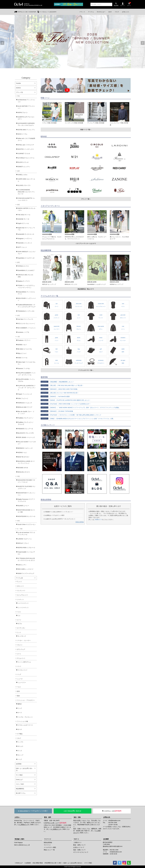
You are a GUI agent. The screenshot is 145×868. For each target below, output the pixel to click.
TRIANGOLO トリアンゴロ (26, 311)
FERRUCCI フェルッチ (25, 403)
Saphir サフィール (23, 223)
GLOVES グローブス (24, 185)
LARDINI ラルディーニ (25, 539)
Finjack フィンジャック (25, 394)
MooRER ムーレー (23, 506)
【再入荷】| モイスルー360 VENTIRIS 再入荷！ (60, 393)
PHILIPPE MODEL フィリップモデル (26, 380)
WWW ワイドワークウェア (26, 573)
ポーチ (20, 729)
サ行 (18, 205)
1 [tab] (71, 70)
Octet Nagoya (18, 843)
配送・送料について (79, 845)
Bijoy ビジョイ (22, 353)
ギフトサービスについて (81, 852)
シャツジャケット (23, 603)
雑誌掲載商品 (20, 789)
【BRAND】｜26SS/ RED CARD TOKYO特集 (59, 389)
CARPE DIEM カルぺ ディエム (26, 180)
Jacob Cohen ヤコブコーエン (27, 524)
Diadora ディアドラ (24, 281)
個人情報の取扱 (38, 863)
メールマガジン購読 (50, 847)
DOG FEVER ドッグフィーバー (27, 299)
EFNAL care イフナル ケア (26, 145)
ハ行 (18, 337)
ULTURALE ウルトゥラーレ (26, 158)
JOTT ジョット (22, 247)
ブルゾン (20, 645)
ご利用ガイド (98, 519)
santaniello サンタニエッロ (26, 234)
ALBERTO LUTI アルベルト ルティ (26, 118)
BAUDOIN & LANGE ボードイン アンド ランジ (26, 462)
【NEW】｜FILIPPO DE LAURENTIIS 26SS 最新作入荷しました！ (66, 400)
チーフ (20, 713)
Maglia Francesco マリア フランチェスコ (26, 500)
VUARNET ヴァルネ (24, 154)
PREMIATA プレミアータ (25, 429)
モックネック (22, 636)
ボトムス (20, 746)
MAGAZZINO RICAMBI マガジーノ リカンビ (26, 481)
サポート (76, 839)
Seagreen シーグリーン (25, 239)
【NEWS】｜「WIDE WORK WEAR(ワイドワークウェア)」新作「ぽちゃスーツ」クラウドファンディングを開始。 (80, 408)
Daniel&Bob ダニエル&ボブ (26, 270)
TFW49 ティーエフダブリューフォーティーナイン (26, 287)
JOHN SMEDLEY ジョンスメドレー (27, 253)
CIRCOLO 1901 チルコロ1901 (25, 276)
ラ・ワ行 (20, 529)
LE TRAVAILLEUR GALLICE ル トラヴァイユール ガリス (26, 559)
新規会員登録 (80, 522)
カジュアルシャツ (22, 595)
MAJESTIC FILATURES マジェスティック (27, 487)
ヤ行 (18, 521)
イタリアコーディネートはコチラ (86, 243)
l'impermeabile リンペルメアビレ (26, 553)
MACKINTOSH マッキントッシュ (27, 494)
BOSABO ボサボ (23, 468)
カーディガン (21, 628)
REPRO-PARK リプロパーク (26, 548)
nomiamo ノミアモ (23, 332)
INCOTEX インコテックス (26, 149)
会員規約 (28, 863)
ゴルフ (19, 738)
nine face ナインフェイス (25, 319)
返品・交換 (77, 817)
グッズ (20, 751)
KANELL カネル (23, 175)
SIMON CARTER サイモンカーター (27, 209)
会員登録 (19, 764)
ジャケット (20, 599)
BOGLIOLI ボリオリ (24, 472)
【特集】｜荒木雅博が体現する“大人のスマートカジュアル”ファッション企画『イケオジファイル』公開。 (78, 419)
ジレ (19, 616)
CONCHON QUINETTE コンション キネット (26, 199)
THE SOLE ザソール (24, 215)
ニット (19, 632)
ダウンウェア (21, 649)
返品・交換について (79, 850)
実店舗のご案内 (19, 839)
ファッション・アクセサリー (26, 700)
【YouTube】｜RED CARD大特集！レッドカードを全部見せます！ (66, 404)
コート (19, 654)
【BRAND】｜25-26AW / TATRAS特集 (57, 411)
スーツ (19, 620)
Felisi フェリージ (23, 398)
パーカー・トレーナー (24, 640)
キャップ (20, 755)
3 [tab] (74, 70)
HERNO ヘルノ (22, 453)
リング (20, 708)
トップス (20, 742)
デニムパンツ (21, 658)
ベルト (19, 687)
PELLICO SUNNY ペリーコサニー (27, 443)
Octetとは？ (20, 780)
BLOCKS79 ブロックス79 (26, 433)
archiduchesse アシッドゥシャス (26, 101)
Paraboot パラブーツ (24, 340)
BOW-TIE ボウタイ (24, 457)
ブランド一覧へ (86, 199)
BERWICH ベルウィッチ (25, 448)
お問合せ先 (107, 817)
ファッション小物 (22, 721)
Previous (2, 43)
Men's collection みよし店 (22, 845)
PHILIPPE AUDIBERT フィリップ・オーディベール (27, 374)
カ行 (18, 171)
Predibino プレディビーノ (26, 418)
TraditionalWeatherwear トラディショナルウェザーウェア (27, 306)
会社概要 (106, 839)
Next (143, 43)
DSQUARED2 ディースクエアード (26, 293)
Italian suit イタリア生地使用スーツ (26, 139)
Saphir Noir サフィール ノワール (26, 229)
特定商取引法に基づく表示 (53, 863)
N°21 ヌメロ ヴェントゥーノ (26, 324)
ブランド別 (19, 92)
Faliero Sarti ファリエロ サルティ (27, 363)
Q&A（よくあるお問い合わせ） (24, 769)
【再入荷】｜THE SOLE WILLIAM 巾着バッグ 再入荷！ (62, 385)
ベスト (19, 612)
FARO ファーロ (23, 358)
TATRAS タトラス (23, 266)
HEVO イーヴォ (23, 134)
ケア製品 (20, 734)
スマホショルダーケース (25, 725)
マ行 (18, 476)
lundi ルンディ (22, 565)
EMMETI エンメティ (24, 167)
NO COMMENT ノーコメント (27, 328)
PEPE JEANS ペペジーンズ (26, 437)
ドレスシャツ (21, 591)
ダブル (20, 624)
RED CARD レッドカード (26, 569)
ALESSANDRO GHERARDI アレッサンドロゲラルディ (26, 124)
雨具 (18, 696)
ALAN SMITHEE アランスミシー (26, 107)
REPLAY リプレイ (23, 543)
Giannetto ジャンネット (25, 243)
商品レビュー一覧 (49, 850)
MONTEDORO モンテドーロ (27, 516)
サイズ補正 (19, 775)
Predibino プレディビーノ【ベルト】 (26, 423)
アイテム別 (19, 578)
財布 (18, 691)
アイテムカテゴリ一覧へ (86, 370)
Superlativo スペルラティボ (26, 258)
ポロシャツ (20, 586)
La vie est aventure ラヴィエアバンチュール (26, 533)
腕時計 (20, 704)
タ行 (18, 262)
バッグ (19, 674)
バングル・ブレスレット (25, 717)
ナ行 (18, 315)
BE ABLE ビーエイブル (25, 349)
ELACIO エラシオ (23, 162)
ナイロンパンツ (23, 670)
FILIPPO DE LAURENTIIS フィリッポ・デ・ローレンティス (27, 388)
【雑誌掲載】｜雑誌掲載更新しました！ (57, 382)
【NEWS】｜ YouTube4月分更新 (55, 396)
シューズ (20, 679)
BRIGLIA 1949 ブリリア (25, 407)
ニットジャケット (23, 607)
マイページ (48, 839)
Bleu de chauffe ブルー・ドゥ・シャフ (26, 413)
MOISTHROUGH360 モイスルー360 (26, 511)
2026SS (18, 88)
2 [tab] (73, 70)
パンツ (19, 666)
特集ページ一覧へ (86, 130)
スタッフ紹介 (20, 784)
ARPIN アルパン (23, 113)
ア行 (18, 96)
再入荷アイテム (21, 793)
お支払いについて (79, 847)
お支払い (17, 817)
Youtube (18, 83)
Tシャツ (19, 582)
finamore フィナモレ (24, 368)
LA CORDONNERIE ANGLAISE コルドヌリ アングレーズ (26, 192)
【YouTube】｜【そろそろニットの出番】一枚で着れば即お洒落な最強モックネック (71, 415)
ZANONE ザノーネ (24, 219)
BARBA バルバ (22, 345)
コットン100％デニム (24, 662)
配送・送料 (48, 817)
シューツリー (22, 682)
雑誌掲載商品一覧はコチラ (86, 289)
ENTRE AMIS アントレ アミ (26, 130)
